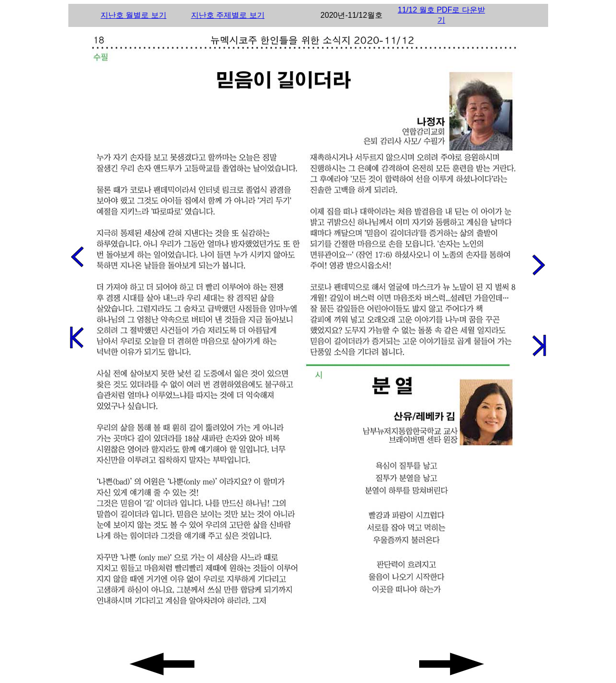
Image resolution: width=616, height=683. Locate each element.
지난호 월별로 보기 (134, 15)
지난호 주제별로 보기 (228, 15)
